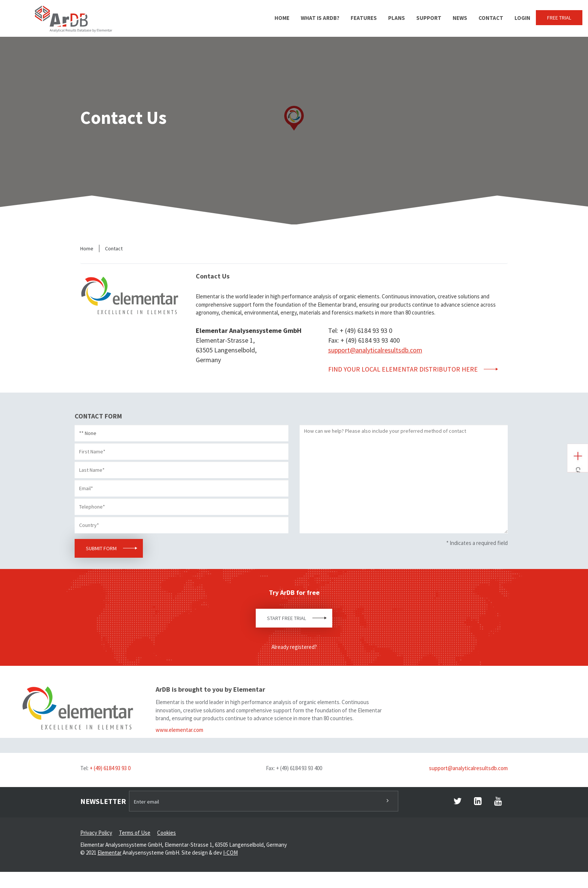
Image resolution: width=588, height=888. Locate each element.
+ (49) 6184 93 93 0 (110, 768)
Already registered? (294, 647)
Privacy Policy (96, 833)
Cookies (166, 833)
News (460, 18)
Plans (397, 18)
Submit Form (101, 548)
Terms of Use (135, 833)
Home (282, 18)
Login (522, 18)
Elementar (109, 853)
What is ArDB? (320, 18)
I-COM (230, 853)
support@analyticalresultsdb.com (375, 350)
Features (364, 18)
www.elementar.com (179, 730)
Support (429, 18)
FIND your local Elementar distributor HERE (404, 369)
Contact (491, 18)
